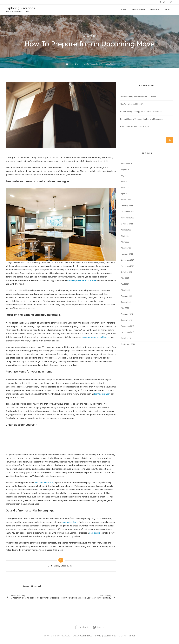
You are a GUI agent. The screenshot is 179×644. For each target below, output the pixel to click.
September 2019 (128, 344)
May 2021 (125, 278)
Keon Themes (86, 636)
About (168, 10)
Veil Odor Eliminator (44, 483)
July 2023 (125, 176)
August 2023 (126, 170)
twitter (164, 2)
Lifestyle (155, 10)
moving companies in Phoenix (96, 337)
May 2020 (125, 308)
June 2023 (125, 182)
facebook (160, 2)
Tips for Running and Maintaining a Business (138, 97)
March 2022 (126, 248)
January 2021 (126, 302)
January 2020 (126, 320)
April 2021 (125, 284)
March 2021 (126, 290)
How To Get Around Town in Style (135, 127)
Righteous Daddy (102, 394)
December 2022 (128, 212)
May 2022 (125, 242)
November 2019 (128, 332)
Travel (124, 10)
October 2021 (127, 272)
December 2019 (128, 326)
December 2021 (127, 260)
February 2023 (127, 206)
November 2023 (128, 164)
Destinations (139, 10)
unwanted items (70, 522)
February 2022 (127, 254)
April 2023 (125, 194)
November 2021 (128, 266)
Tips (72, 566)
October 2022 (127, 224)
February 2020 (127, 314)
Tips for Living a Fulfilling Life (132, 104)
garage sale (95, 533)
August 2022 (126, 230)
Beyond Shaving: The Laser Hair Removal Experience (142, 119)
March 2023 (126, 200)
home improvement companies (82, 281)
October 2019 (127, 338)
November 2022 (128, 218)
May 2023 (125, 188)
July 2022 (125, 236)
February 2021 (127, 296)
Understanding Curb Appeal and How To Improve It (142, 112)
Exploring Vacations (20, 8)
